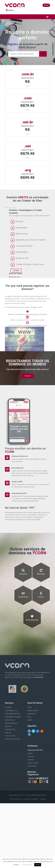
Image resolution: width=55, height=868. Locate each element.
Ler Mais (16, 313)
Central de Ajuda (33, 809)
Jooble (30, 766)
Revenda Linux (10, 766)
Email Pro (8, 779)
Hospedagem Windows (13, 760)
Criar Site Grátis (10, 782)
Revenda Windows (11, 769)
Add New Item (15, 319)
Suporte (10, 10)
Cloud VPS (8, 773)
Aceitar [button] (38, 865)
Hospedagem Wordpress (13, 763)
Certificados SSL (10, 776)
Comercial (31, 803)
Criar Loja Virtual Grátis (13, 785)
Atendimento (39, 729)
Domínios (8, 754)
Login (46, 5)
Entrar (30, 754)
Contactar (27, 433)
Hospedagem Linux (11, 757)
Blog (29, 763)
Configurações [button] (27, 865)
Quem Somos (32, 812)
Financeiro (31, 806)
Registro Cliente (33, 757)
